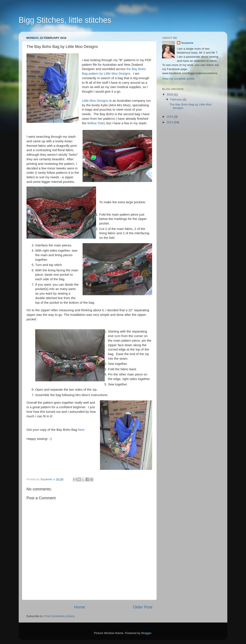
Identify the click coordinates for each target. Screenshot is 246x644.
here (81, 430)
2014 (170, 122)
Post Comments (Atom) (60, 616)
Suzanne (187, 43)
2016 (170, 94)
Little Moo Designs (95, 101)
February (176, 99)
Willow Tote (96, 123)
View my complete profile (178, 79)
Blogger (146, 633)
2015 (170, 117)
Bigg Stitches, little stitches (65, 20)
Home (80, 607)
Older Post (143, 607)
